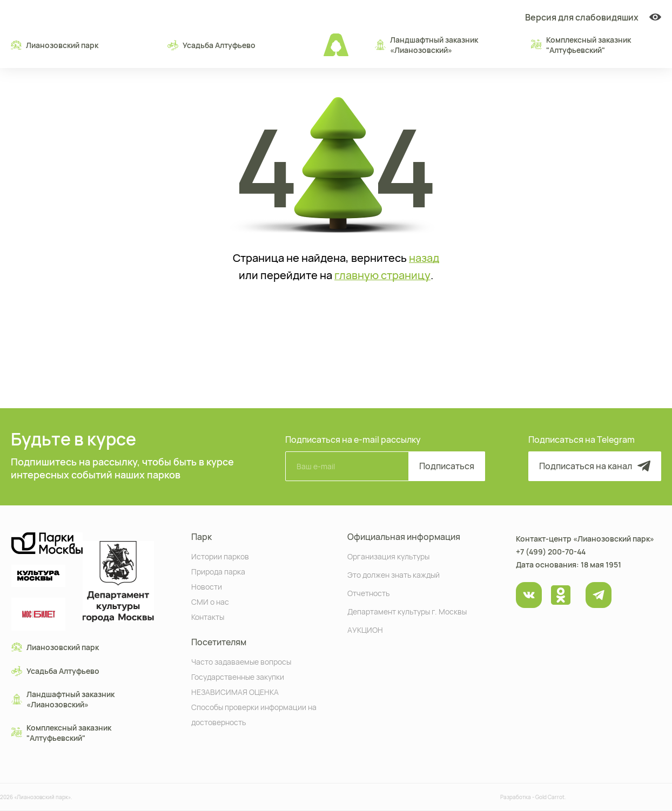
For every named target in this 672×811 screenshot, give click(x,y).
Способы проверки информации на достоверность (254, 714)
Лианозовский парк (55, 45)
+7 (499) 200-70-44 (551, 552)
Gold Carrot (550, 797)
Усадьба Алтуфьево (211, 45)
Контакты (208, 616)
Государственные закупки (238, 676)
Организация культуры (388, 556)
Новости (207, 586)
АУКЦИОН (365, 629)
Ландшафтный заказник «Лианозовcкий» (426, 45)
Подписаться (447, 466)
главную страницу (382, 275)
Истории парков (220, 556)
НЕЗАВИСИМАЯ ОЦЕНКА (235, 691)
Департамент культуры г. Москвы (407, 611)
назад (424, 258)
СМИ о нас (210, 601)
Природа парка (218, 571)
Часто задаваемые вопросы (241, 661)
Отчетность (368, 593)
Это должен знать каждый (394, 574)
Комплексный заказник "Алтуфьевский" (581, 45)
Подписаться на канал (595, 466)
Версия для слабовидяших (593, 17)
